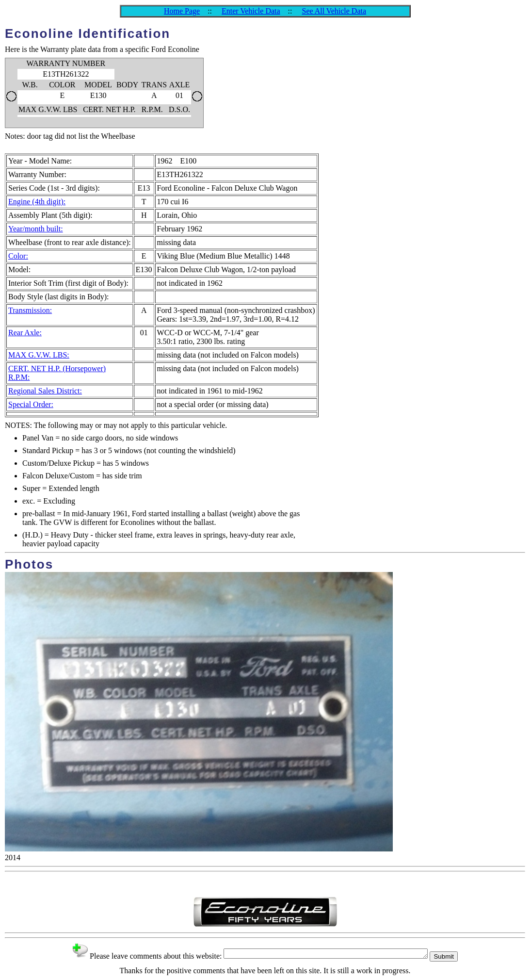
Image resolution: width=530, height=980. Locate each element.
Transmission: (30, 310)
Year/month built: (36, 229)
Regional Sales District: (45, 391)
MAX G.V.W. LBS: (39, 355)
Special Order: (31, 404)
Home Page (182, 11)
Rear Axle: (25, 333)
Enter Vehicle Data (251, 11)
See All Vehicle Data (334, 11)
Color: (18, 256)
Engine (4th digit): (37, 202)
